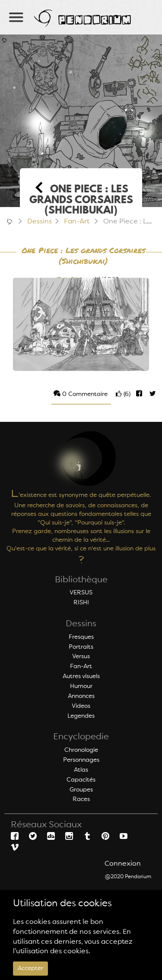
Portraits (81, 647)
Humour (81, 686)
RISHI (81, 603)
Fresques (81, 637)
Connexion (123, 864)
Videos (81, 706)
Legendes (81, 716)
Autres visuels (81, 676)
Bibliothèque (81, 580)
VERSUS (81, 593)
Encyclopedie (81, 737)
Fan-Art (77, 222)
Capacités (81, 780)
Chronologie (81, 750)
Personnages (81, 760)
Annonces (81, 696)
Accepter (30, 968)
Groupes (81, 790)
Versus (81, 656)
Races (81, 799)
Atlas (81, 770)
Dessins (40, 222)
